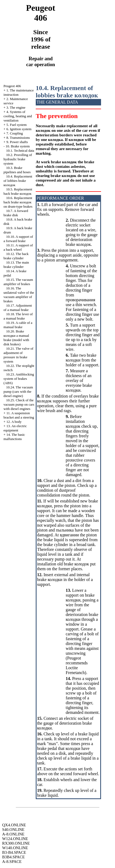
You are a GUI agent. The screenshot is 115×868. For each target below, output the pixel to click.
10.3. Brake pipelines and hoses (17, 170)
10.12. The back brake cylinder (16, 256)
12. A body (14, 422)
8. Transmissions (18, 138)
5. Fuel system (17, 125)
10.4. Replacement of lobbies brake (18, 181)
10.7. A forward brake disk (16, 213)
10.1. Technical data (20, 150)
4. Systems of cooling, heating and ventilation (18, 116)
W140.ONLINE (15, 848)
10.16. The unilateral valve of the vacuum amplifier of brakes (19, 295)
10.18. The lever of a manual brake (18, 316)
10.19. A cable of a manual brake (18, 325)
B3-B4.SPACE (14, 852)
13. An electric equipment (15, 428)
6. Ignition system (19, 129)
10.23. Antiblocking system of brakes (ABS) (19, 379)
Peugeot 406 (12, 86)
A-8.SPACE (12, 862)
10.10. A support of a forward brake (18, 239)
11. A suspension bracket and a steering (19, 415)
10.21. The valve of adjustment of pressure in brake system (18, 355)
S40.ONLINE (13, 830)
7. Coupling (15, 133)
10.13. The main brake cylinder (16, 265)
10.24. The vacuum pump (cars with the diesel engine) (18, 392)
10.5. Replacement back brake (18, 191)
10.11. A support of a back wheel (18, 247)
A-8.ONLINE (13, 834)
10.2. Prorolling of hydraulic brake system (18, 159)
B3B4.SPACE (13, 857)
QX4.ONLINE (14, 825)
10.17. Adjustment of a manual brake (18, 308)
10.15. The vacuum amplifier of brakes (18, 282)
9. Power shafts (17, 142)
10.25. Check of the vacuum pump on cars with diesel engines (19, 404)
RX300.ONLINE (16, 843)
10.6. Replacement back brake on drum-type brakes (18, 202)
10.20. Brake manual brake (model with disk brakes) (16, 338)
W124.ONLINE (15, 839)
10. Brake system (18, 146)
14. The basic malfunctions (14, 437)
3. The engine (16, 107)
